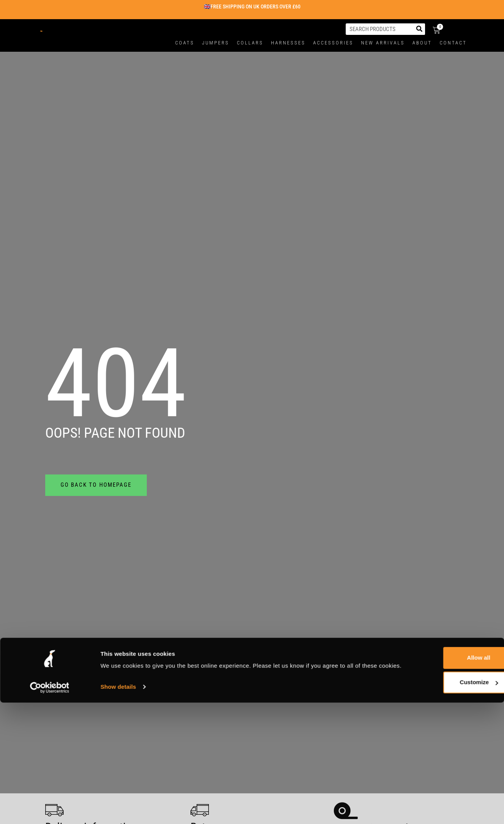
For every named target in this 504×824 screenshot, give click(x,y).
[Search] (419, 29)
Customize (440, 587)
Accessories (333, 43)
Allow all (440, 562)
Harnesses (288, 43)
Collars (250, 43)
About (422, 43)
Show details (118, 600)
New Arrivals (383, 43)
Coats (185, 43)
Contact (453, 43)
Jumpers (216, 43)
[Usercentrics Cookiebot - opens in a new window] (50, 601)
